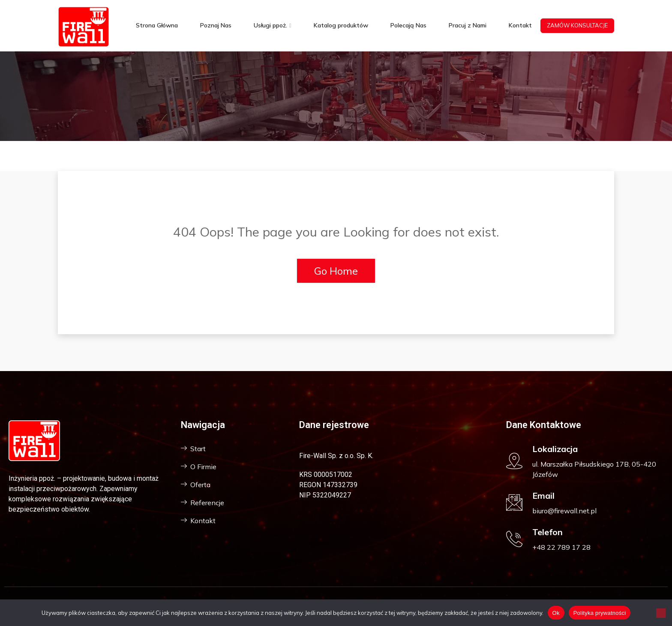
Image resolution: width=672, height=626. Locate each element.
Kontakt (520, 25)
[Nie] (661, 613)
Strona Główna (157, 25)
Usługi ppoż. (270, 25)
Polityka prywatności (600, 613)
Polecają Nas (408, 25)
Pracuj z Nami (468, 25)
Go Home (336, 271)
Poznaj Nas (216, 25)
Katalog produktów (341, 25)
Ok (556, 613)
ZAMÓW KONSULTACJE (577, 25)
